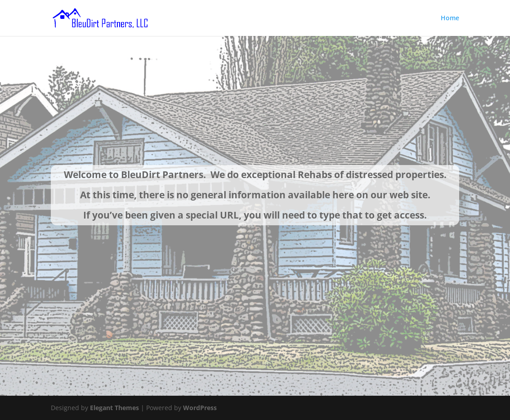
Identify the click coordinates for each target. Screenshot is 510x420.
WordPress (200, 408)
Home (450, 18)
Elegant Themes (114, 408)
